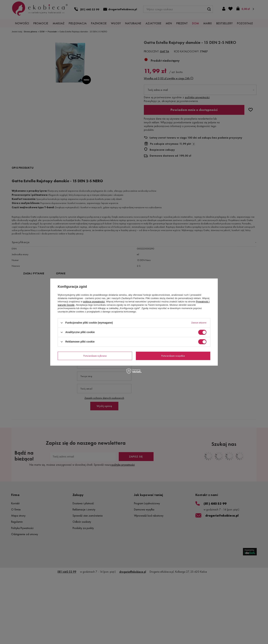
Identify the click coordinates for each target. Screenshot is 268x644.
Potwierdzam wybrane (95, 356)
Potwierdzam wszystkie (173, 356)
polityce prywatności (94, 302)
